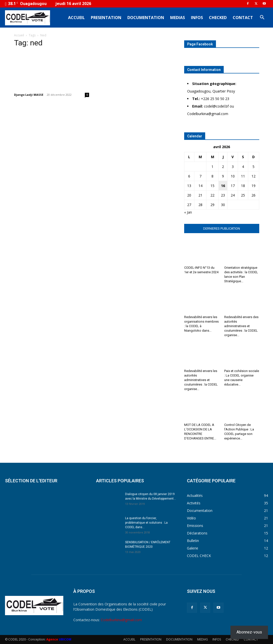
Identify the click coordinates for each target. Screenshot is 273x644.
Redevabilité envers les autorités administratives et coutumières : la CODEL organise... (201, 380)
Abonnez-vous (249, 632)
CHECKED (218, 18)
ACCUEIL (76, 18)
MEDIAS (178, 18)
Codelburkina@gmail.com (121, 620)
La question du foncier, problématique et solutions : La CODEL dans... (146, 523)
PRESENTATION (106, 18)
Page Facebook (200, 44)
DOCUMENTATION (146, 18)
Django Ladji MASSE (29, 95)
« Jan (188, 212)
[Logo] (28, 18)
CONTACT (243, 18)
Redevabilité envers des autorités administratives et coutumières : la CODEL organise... (241, 326)
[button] (262, 18)
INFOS (197, 18)
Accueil (19, 35)
